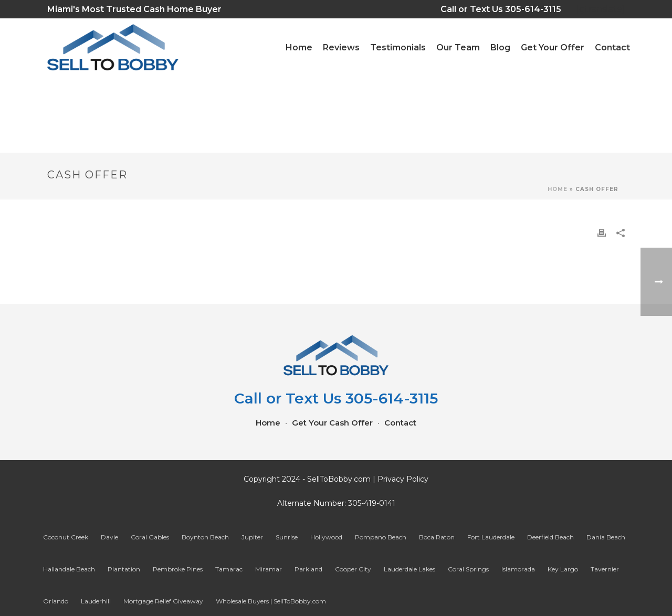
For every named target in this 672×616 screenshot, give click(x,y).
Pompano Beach (381, 537)
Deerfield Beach (550, 537)
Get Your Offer (553, 47)
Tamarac (229, 569)
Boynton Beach (205, 537)
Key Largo (563, 569)
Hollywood (326, 537)
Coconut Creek (66, 537)
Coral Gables (150, 537)
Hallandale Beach (69, 569)
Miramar (269, 569)
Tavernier (605, 569)
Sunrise (287, 537)
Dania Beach (606, 537)
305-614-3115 (540, 9)
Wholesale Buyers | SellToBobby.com (271, 601)
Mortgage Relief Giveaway (163, 601)
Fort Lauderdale (491, 537)
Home (558, 189)
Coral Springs (468, 569)
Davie (109, 537)
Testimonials (398, 47)
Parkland (308, 569)
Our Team (458, 47)
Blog (500, 47)
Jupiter (252, 537)
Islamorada (518, 569)
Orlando (56, 601)
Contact (612, 47)
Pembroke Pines (178, 569)
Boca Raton (437, 537)
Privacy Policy (403, 479)
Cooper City (353, 569)
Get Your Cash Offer (332, 423)
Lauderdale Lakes (409, 569)
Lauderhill (96, 601)
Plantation (124, 569)
